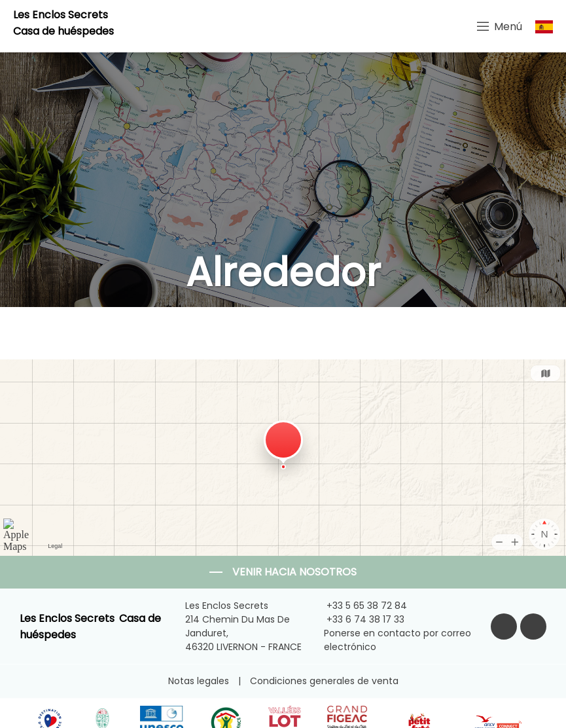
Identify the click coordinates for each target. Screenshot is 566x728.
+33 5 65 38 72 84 (359, 606)
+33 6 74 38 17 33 (358, 619)
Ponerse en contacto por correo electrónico (391, 640)
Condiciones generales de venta (324, 681)
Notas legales (199, 681)
